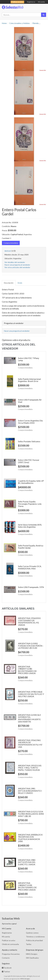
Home (4, 23)
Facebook (7, 968)
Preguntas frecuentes (11, 954)
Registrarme (7, 933)
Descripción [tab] (9, 283)
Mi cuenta (41, 2)
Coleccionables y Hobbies (20, 23)
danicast (8, 251)
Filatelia (36, 23)
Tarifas (29, 944)
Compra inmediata (11, 243)
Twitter (6, 972)
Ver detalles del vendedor (15, 262)
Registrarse (31, 2)
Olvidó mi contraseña (10, 944)
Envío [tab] (20, 283)
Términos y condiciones (35, 937)
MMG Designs (32, 954)
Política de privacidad (34, 940)
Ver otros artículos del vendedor (17, 267)
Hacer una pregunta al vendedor (17, 265)
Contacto (6, 958)
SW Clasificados (32, 958)
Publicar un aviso (9, 940)
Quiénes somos (32, 933)
